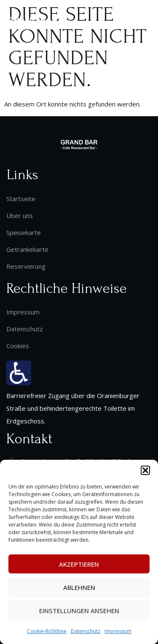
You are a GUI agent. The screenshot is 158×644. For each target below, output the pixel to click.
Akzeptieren (79, 564)
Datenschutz (86, 631)
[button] (145, 470)
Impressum (118, 631)
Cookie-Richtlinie (47, 631)
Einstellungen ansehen (79, 611)
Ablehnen (79, 587)
